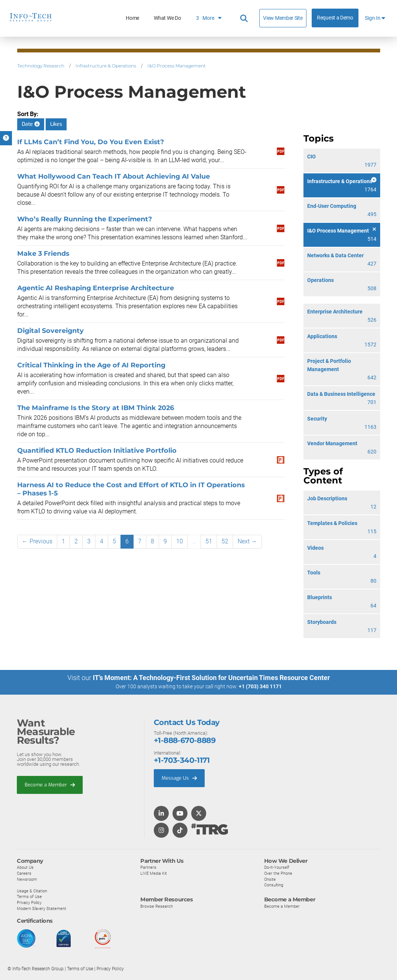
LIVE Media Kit (154, 873)
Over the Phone (278, 873)
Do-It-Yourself (277, 867)
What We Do (167, 18)
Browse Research (157, 906)
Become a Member (50, 784)
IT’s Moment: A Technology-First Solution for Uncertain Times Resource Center (211, 678)
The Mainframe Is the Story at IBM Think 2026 (96, 408)
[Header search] (244, 18)
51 (209, 541)
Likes (56, 124)
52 (225, 541)
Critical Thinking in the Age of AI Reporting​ (91, 365)
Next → (247, 541)
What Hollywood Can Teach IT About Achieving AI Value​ (114, 176)
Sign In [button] (375, 18)
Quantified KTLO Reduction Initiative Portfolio (97, 450)
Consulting (274, 885)
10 (180, 541)
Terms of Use (29, 896)
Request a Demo (335, 18)
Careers (24, 873)
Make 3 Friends (43, 253)
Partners (148, 867)
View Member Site (283, 18)
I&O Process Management (177, 66)
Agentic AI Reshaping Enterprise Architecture (96, 288)
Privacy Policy (29, 902)
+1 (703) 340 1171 (260, 686)
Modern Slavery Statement (42, 908)
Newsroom (27, 879)
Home (132, 18)
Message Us (179, 778)
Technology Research (41, 66)
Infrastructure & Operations (106, 66)
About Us (25, 867)
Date (31, 124)
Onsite (270, 879)
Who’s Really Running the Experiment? (85, 219)
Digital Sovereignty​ (51, 330)
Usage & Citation (32, 891)
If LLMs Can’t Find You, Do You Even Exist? (91, 142)
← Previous (37, 541)
